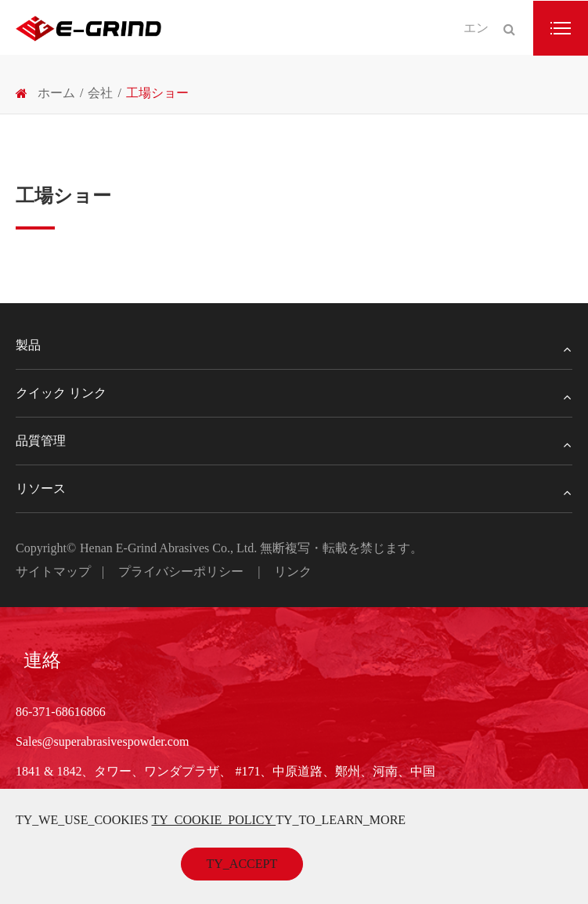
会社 (100, 93)
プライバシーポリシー (181, 571)
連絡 (42, 660)
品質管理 (294, 441)
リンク (293, 571)
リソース (294, 489)
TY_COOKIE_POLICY (213, 820)
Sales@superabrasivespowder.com (102, 741)
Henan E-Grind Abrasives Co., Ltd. (170, 548)
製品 (294, 345)
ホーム (56, 93)
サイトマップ (53, 571)
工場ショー (157, 93)
